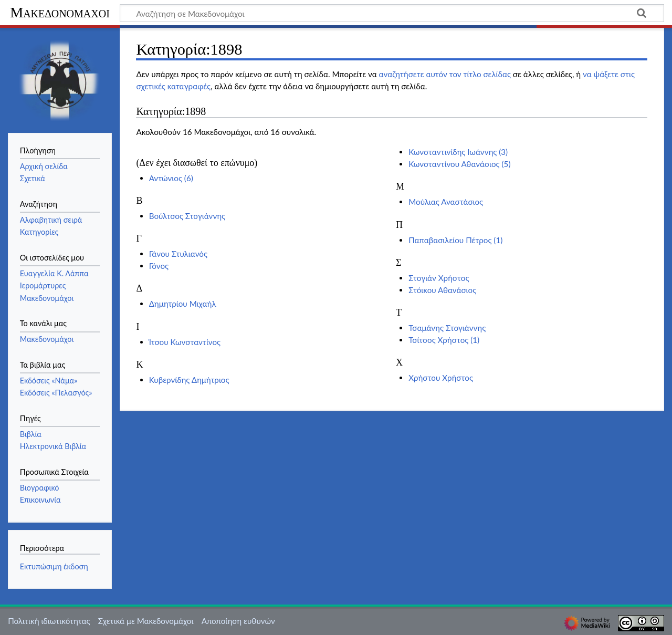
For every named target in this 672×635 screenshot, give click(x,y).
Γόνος (159, 266)
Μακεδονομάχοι (60, 12)
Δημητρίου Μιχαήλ (183, 304)
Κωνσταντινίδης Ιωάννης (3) (458, 152)
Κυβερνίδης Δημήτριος (189, 380)
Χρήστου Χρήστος (441, 378)
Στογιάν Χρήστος (439, 278)
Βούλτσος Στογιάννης (187, 216)
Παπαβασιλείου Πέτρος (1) (455, 240)
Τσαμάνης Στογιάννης (447, 328)
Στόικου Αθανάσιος (442, 290)
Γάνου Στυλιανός (178, 254)
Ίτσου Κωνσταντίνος (185, 342)
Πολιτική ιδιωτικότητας (49, 621)
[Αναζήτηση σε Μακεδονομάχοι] (392, 13)
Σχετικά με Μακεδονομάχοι (146, 621)
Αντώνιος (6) (171, 178)
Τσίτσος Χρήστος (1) (444, 340)
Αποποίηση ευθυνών (238, 621)
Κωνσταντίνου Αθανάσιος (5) (459, 164)
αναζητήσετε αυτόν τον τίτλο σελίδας (445, 74)
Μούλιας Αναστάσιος (446, 202)
